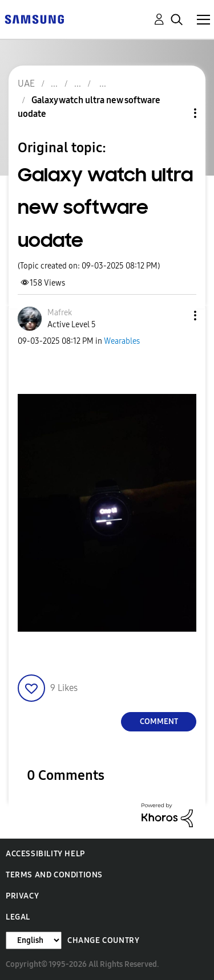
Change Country (103, 940)
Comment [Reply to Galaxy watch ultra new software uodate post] (159, 721)
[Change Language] (34, 940)
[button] (176, 316)
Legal (18, 917)
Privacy (22, 896)
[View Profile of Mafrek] (60, 313)
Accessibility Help (45, 854)
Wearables (122, 341)
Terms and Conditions (54, 875)
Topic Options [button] (176, 113)
